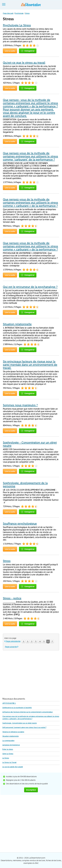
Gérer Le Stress (8, 754)
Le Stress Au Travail (9, 762)
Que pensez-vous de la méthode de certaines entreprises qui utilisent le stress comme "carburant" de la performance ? (30, 156)
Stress (7, 561)
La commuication (8, 741)
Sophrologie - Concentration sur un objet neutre (20, 723)
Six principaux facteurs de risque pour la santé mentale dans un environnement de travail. (30, 365)
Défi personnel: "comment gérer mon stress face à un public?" (24, 727)
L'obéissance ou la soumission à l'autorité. (17, 708)
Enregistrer (28, 51)
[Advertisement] (25, 673)
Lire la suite (10, 51)
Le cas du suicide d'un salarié (13, 767)
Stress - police (12, 598)
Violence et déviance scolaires (13, 732)
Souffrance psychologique (20, 524)
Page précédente (13, 641)
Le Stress (6, 758)
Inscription (31, 790)
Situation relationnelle (17, 324)
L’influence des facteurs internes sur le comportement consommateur (28, 712)
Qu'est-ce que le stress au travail (24, 63)
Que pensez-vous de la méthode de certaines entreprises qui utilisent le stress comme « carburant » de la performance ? (30, 203)
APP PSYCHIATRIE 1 (9, 703)
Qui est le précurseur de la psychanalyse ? (30, 287)
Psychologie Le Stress (17, 25)
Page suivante (11, 647)
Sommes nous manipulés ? (20, 405)
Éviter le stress (8, 749)
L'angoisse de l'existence (11, 745)
